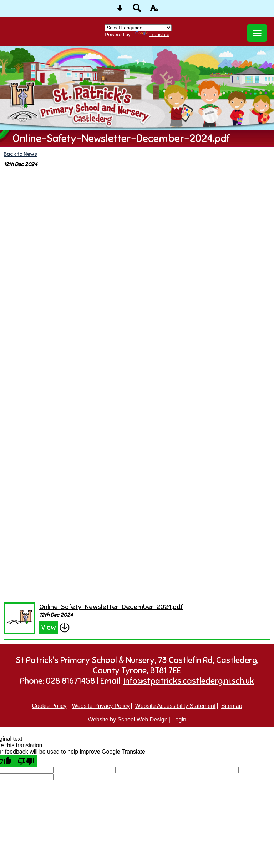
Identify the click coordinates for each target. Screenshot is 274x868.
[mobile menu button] (257, 33)
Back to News (20, 154)
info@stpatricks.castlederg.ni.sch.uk (189, 681)
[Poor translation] (26, 761)
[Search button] (137, 10)
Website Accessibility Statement (176, 706)
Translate (152, 34)
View (49, 627)
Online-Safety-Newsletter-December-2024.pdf (111, 607)
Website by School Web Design (128, 720)
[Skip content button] (120, 10)
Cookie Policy (49, 706)
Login (179, 720)
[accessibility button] (154, 10)
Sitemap (232, 706)
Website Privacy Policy (101, 706)
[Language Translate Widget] (138, 28)
